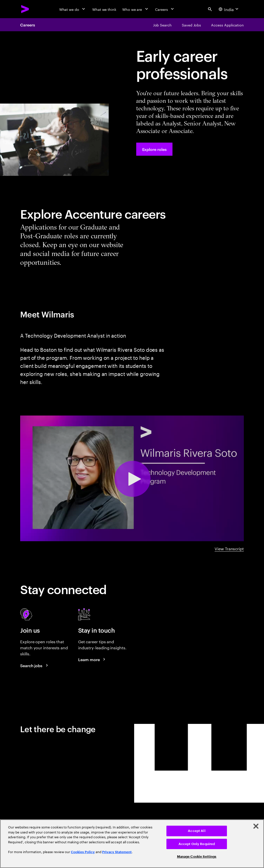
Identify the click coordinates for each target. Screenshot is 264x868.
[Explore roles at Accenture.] (154, 149)
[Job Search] (162, 25)
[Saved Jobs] (191, 25)
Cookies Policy (83, 852)
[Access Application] (227, 25)
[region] (132, 844)
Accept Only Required (197, 844)
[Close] (256, 826)
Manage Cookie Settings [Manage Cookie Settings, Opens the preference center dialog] (197, 857)
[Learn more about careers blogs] (93, 659)
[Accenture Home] (25, 9)
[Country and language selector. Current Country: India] (229, 9)
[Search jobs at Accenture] (35, 665)
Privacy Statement (117, 852)
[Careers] (165, 9)
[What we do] (73, 9)
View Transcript (229, 548)
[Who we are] (136, 9)
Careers (27, 25)
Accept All (197, 831)
